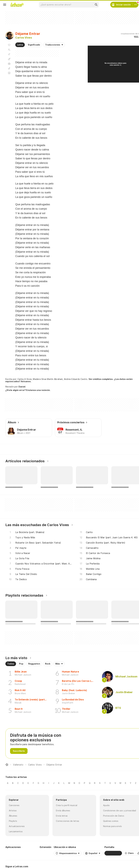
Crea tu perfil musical (67, 805)
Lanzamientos (16, 831)
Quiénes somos (111, 821)
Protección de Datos (114, 816)
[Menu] (5, 5)
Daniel (22, 387)
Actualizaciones (17, 826)
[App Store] (30, 853)
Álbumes (13, 816)
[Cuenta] (136, 5)
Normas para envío (113, 826)
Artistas (13, 811)
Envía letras (62, 816)
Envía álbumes (63, 811)
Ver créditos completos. (101, 379)
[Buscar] (96, 5)
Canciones (14, 805)
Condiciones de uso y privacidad (120, 811)
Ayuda (106, 805)
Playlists (13, 821)
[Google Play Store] (13, 853)
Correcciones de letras (68, 821)
